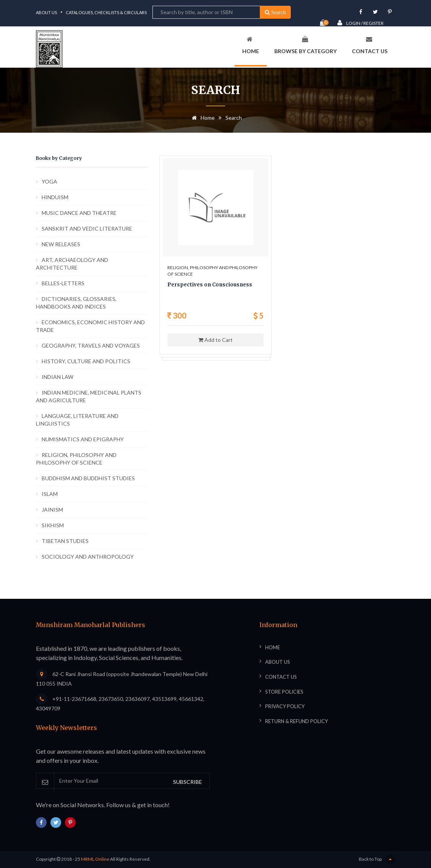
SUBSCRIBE (188, 782)
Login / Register (361, 23)
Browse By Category (305, 45)
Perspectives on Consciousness (210, 285)
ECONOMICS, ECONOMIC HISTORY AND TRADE (90, 326)
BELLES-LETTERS (63, 283)
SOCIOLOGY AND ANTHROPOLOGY (88, 557)
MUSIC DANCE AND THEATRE (79, 213)
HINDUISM (55, 197)
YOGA (49, 181)
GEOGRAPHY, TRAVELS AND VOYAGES (91, 345)
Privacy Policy (285, 706)
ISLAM (50, 494)
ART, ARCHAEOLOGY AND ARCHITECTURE (72, 264)
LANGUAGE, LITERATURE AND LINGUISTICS (77, 420)
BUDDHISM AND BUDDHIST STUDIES (88, 478)
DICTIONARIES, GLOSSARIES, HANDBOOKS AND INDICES (76, 303)
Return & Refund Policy (297, 721)
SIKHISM (53, 525)
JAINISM (52, 510)
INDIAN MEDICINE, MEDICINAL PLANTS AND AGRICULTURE (89, 396)
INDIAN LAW (58, 377)
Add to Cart (215, 340)
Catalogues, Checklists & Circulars (106, 12)
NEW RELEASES (61, 244)
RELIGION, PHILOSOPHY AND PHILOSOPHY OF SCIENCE (76, 459)
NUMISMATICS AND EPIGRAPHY (83, 439)
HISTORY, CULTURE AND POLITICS (86, 361)
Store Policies (284, 692)
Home (251, 45)
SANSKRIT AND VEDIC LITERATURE (87, 228)
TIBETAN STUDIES (65, 541)
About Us (46, 12)
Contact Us (370, 45)
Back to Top (377, 859)
